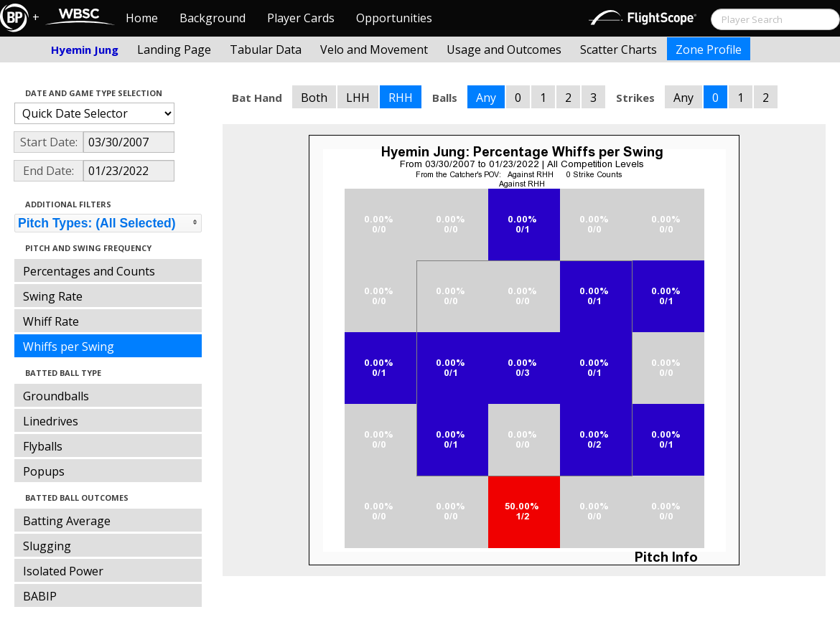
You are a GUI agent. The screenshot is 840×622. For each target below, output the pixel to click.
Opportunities (394, 18)
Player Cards (301, 18)
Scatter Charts (619, 50)
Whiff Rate (51, 321)
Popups (44, 471)
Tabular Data (266, 50)
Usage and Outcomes (504, 50)
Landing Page (174, 50)
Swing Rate (53, 296)
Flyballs (43, 446)
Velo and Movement (374, 50)
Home (142, 18)
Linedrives (51, 421)
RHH (401, 98)
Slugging (47, 546)
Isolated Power (63, 571)
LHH (358, 98)
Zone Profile (709, 50)
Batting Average (67, 521)
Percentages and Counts (89, 271)
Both (314, 98)
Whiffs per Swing (69, 347)
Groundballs (56, 396)
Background (213, 18)
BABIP (40, 596)
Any (486, 98)
